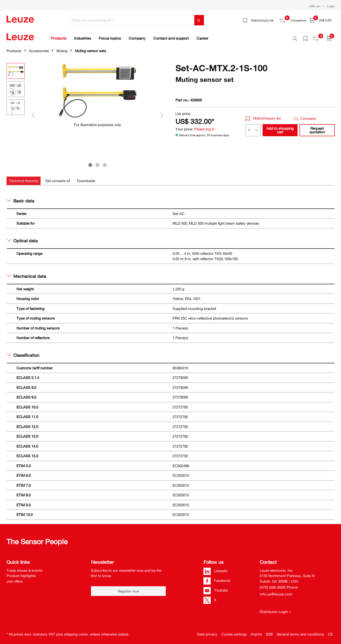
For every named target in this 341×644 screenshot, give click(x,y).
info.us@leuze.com (276, 591)
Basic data (21, 198)
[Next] (162, 112)
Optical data (22, 238)
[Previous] (33, 112)
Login (331, 6)
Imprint (256, 631)
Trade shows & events (24, 568)
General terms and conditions (300, 631)
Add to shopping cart (280, 127)
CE (330, 631)
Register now (128, 588)
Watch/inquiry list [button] (263, 115)
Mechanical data (27, 273)
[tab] (24, 178)
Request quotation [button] (317, 127)
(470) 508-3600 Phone (279, 585)
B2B (269, 631)
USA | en (315, 6)
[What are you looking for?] (132, 20)
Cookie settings (234, 631)
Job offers (15, 579)
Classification (23, 352)
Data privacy (207, 631)
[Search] (199, 20)
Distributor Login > (276, 609)
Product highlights (21, 573)
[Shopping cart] (321, 20)
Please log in (204, 126)
